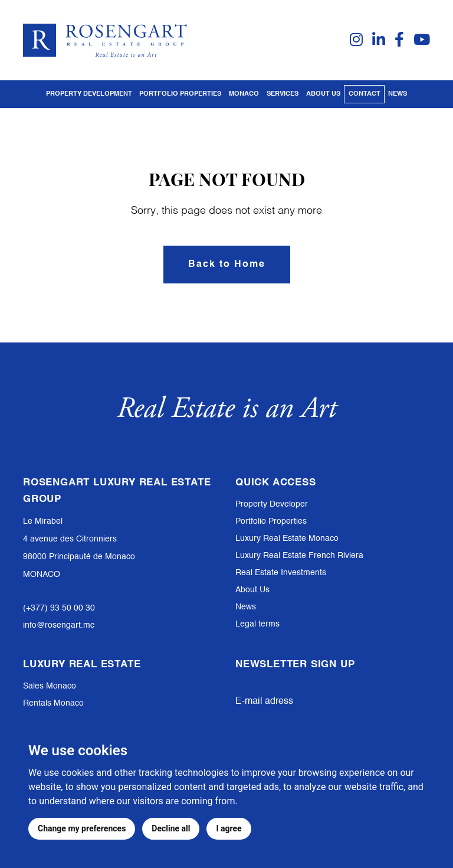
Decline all (171, 828)
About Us (252, 590)
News (398, 94)
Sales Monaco (50, 686)
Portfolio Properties (271, 521)
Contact (365, 94)
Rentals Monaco (53, 703)
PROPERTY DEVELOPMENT (89, 94)
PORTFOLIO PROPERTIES (180, 94)
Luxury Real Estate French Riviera (299, 556)
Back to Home (227, 265)
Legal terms (257, 624)
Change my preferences (82, 828)
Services (283, 94)
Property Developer (272, 504)
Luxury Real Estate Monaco (287, 539)
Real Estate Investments (281, 573)
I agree (229, 828)
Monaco (244, 94)
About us (323, 94)
